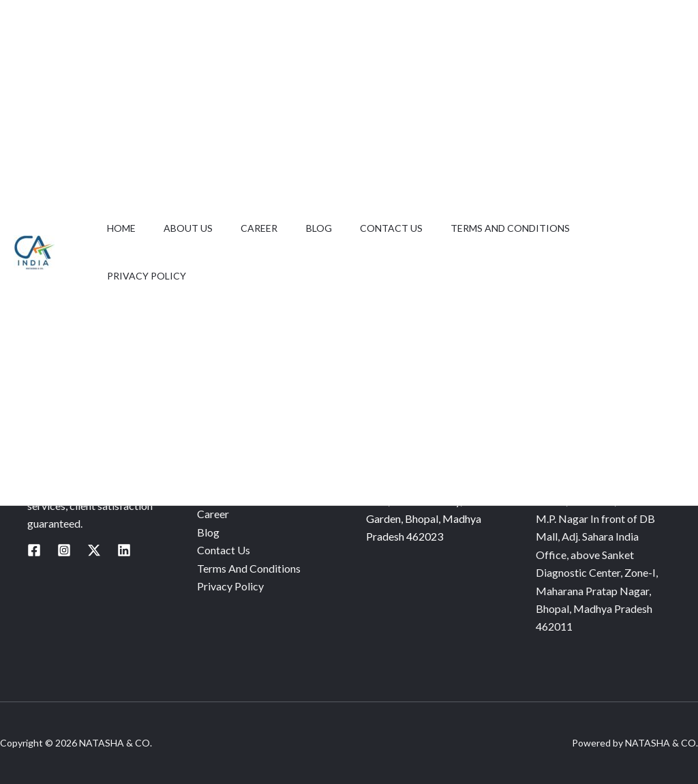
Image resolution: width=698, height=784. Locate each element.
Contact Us (412, 228)
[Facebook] (34, 550)
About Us (195, 228)
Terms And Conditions (535, 228)
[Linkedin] (124, 550)
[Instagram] (64, 550)
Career (271, 228)
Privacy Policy (149, 276)
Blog (335, 228)
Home (123, 228)
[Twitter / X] (94, 550)
